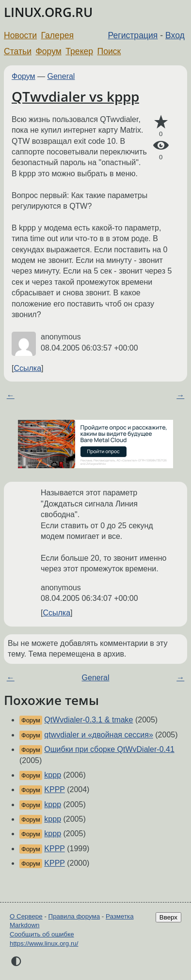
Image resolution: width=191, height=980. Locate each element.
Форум (48, 51)
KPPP (54, 789)
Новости (20, 35)
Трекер (79, 51)
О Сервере (26, 916)
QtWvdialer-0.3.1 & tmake (88, 720)
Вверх (168, 917)
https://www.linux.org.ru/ (44, 943)
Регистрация (133, 35)
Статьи (18, 51)
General (61, 76)
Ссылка (27, 368)
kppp (53, 775)
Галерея (57, 35)
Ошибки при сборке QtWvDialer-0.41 (109, 749)
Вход (175, 35)
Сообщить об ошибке (42, 934)
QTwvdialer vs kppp (75, 96)
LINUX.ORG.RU (48, 12)
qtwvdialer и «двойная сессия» (99, 735)
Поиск (109, 51)
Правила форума (74, 916)
